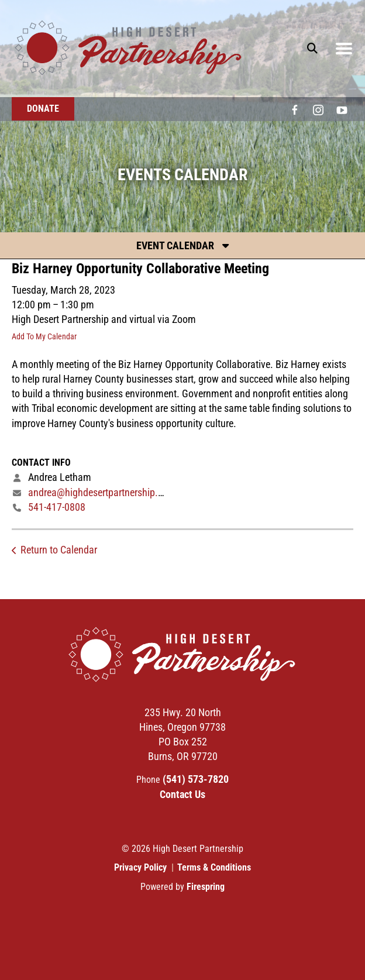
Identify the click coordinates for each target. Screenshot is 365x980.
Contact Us (182, 794)
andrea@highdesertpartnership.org (100, 492)
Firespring (206, 887)
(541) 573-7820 (196, 779)
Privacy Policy (140, 867)
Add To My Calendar (44, 336)
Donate (43, 109)
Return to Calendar (59, 550)
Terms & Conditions (214, 867)
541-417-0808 (57, 507)
